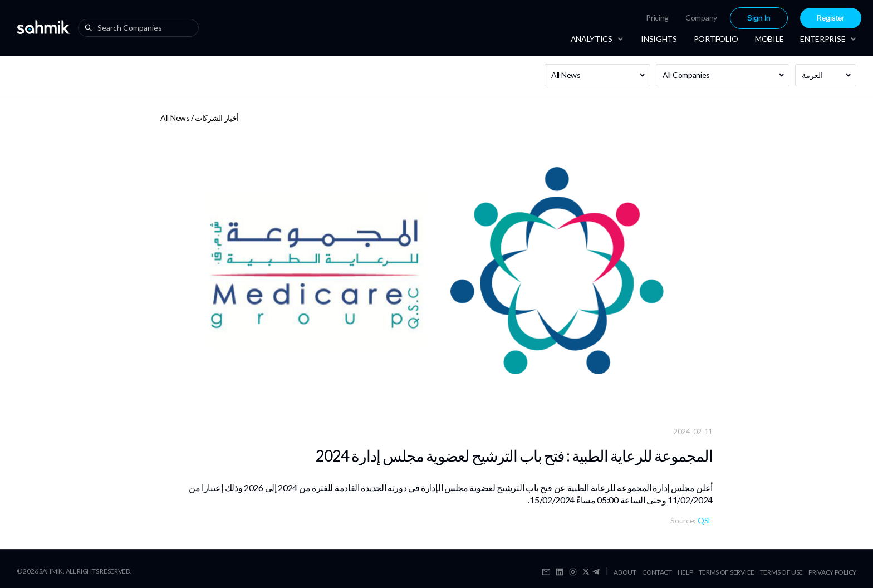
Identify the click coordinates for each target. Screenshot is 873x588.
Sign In (759, 18)
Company (701, 18)
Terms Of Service (727, 572)
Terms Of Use (781, 572)
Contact (657, 572)
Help (685, 572)
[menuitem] (657, 18)
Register (831, 18)
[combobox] (141, 28)
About (625, 572)
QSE (705, 520)
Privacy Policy (832, 572)
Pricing (657, 18)
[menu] (718, 18)
